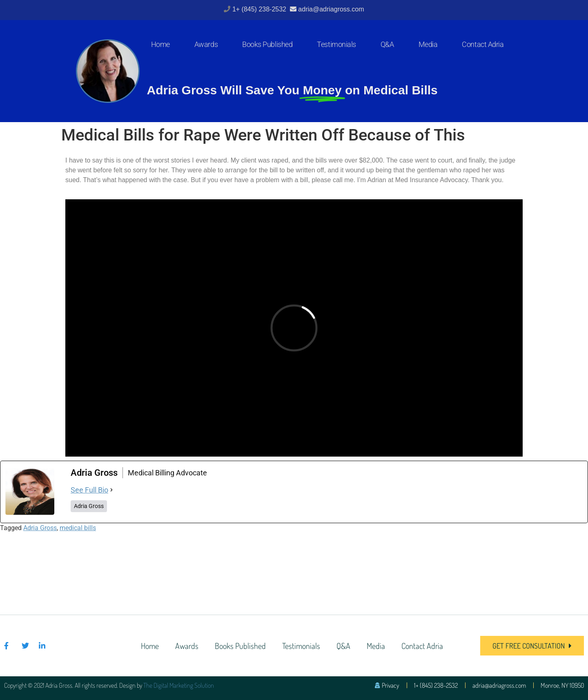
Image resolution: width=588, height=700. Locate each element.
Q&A (387, 44)
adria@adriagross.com (331, 9)
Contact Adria (483, 44)
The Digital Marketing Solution (179, 685)
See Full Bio (89, 490)
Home (160, 44)
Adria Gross (40, 528)
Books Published (267, 44)
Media (428, 44)
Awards (206, 44)
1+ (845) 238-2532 (260, 9)
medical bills (78, 528)
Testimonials (336, 44)
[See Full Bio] (111, 490)
